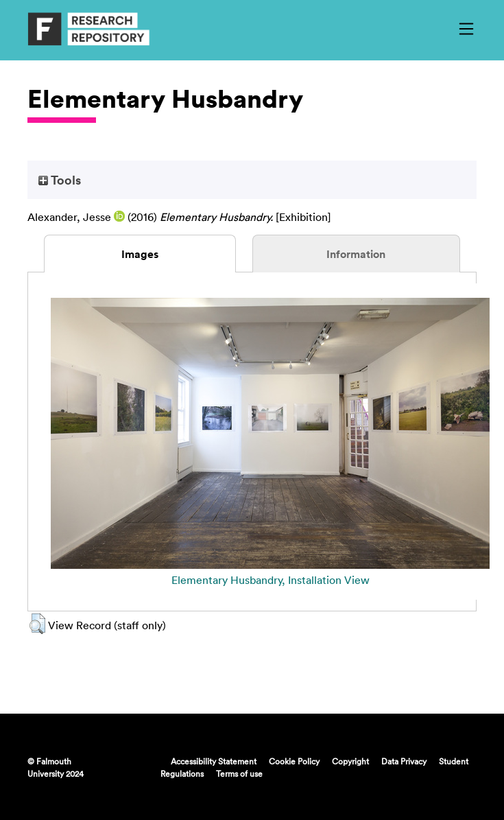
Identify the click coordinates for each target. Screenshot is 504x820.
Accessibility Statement (214, 761)
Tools (60, 180)
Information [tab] (356, 254)
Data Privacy (404, 761)
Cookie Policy (294, 761)
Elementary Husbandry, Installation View (271, 580)
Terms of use (239, 773)
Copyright (350, 761)
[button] (37, 624)
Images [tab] (140, 254)
